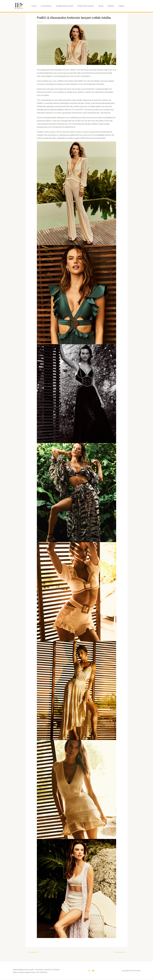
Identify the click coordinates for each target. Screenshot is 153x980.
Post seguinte (120, 952)
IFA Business (47, 6)
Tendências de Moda (64, 6)
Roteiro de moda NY (84, 6)
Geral (40, 22)
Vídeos (117, 6)
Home (35, 6)
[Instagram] (89, 971)
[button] (125, 6)
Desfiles (108, 6)
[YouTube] (93, 971)
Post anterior (32, 952)
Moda (99, 6)
